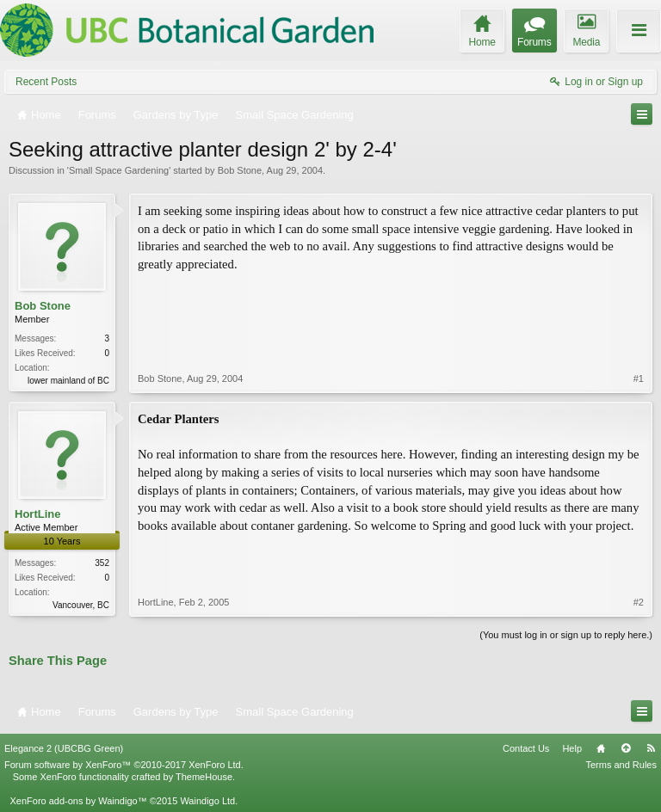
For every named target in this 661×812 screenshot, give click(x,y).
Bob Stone (240, 170)
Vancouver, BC (81, 605)
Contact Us (526, 748)
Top (626, 748)
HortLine (37, 514)
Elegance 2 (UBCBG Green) (64, 748)
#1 (639, 378)
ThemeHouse (204, 777)
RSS (651, 748)
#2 (639, 602)
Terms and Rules (621, 765)
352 (102, 563)
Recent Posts (46, 82)
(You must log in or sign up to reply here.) (566, 635)
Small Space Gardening (119, 170)
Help (572, 748)
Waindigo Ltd (207, 801)
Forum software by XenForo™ (124, 765)
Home (601, 748)
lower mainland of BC (68, 381)
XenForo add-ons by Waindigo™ (78, 801)
